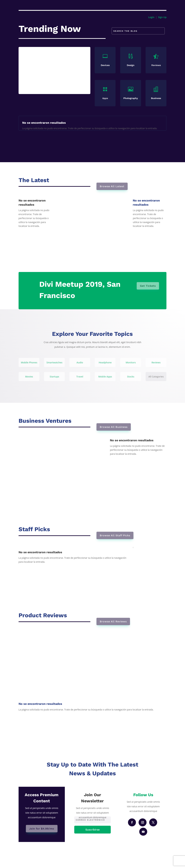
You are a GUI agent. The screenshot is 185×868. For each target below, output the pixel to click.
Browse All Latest (113, 186)
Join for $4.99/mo (42, 829)
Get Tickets (148, 286)
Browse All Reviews (114, 621)
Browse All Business (115, 427)
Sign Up (162, 17)
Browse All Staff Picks (116, 535)
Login (151, 17)
